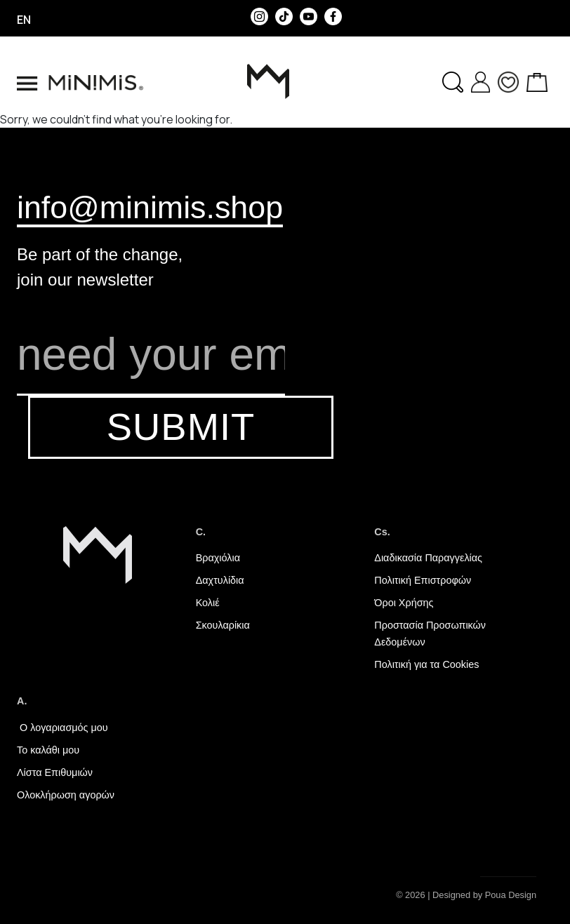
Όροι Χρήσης (404, 603)
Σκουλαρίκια (223, 625)
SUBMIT (181, 427)
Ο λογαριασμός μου (62, 728)
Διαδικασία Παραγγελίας (428, 558)
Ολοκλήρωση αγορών (66, 795)
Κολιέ (208, 603)
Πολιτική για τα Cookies (426, 664)
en (24, 20)
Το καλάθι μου (48, 750)
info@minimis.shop (150, 207)
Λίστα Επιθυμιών (55, 772)
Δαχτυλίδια (220, 580)
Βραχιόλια (218, 558)
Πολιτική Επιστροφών (423, 580)
